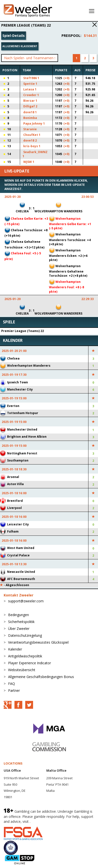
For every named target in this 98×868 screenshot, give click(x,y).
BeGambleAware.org (48, 821)
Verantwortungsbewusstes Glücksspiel (38, 642)
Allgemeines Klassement (20, 46)
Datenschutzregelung (25, 635)
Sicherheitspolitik (21, 622)
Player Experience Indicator (30, 663)
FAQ (12, 684)
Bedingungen (18, 615)
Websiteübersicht (22, 670)
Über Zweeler (19, 629)
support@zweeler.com (26, 601)
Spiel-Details (14, 36)
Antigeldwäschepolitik (25, 656)
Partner (14, 690)
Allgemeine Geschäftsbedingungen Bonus (41, 677)
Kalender (15, 649)
